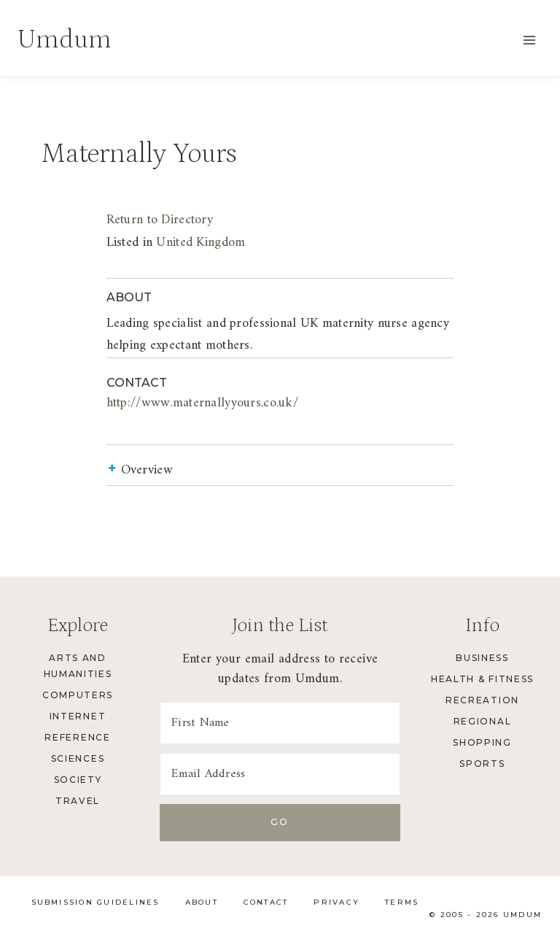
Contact (266, 902)
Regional (482, 721)
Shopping (482, 742)
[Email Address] (280, 774)
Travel (78, 801)
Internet (78, 716)
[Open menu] (529, 40)
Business (482, 658)
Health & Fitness (482, 679)
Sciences (78, 758)
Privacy (337, 902)
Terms (402, 902)
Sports (482, 764)
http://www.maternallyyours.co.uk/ (159, 403)
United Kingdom (157, 243)
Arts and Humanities (78, 666)
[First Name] (280, 723)
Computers (78, 695)
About (202, 902)
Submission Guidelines (96, 902)
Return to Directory (116, 220)
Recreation (482, 700)
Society (78, 780)
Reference (77, 737)
